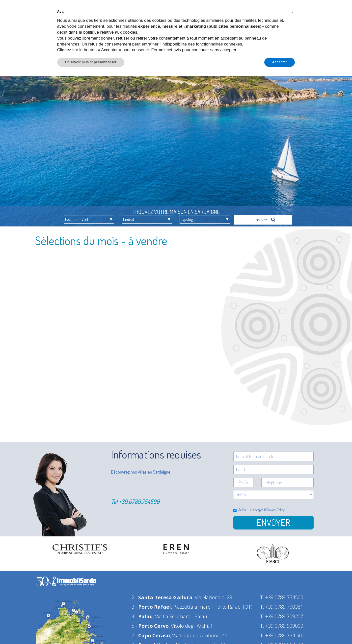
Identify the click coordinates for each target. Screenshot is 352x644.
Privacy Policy (275, 508)
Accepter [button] (280, 62)
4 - (142, 614)
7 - (151, 633)
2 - (162, 595)
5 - (150, 624)
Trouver (265, 218)
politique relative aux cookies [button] (110, 32)
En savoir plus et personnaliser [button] (91, 62)
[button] (293, 12)
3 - (151, 605)
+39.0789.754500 (139, 499)
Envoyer (273, 520)
